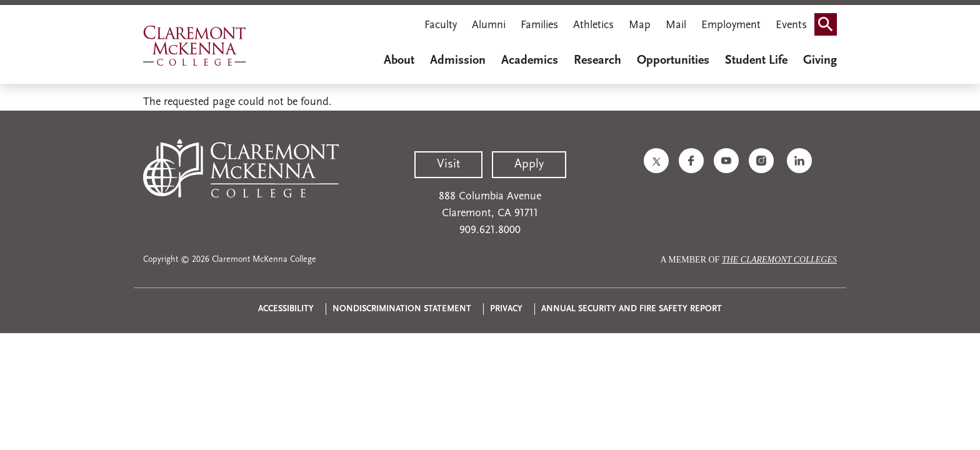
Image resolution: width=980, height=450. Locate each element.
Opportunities (673, 61)
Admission (458, 61)
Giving (820, 61)
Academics (530, 61)
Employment (731, 25)
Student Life (756, 61)
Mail (676, 25)
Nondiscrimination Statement (402, 309)
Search (829, 20)
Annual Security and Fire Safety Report (632, 309)
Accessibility (286, 309)
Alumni (489, 25)
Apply (529, 164)
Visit (448, 164)
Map (640, 25)
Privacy (506, 309)
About (399, 61)
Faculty (441, 25)
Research (597, 61)
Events (791, 25)
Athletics (593, 25)
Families (539, 25)
